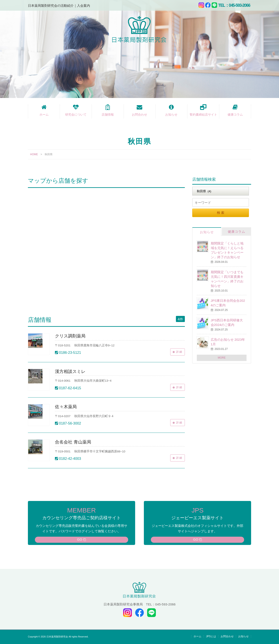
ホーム (44, 115)
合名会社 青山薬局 (73, 442)
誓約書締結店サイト (203, 115)
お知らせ (171, 115)
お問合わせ (139, 115)
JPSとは (211, 636)
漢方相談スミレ (70, 371)
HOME (34, 154)
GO (80, 539)
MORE (222, 358)
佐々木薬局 (66, 407)
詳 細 (178, 352)
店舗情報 (108, 115)
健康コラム (235, 115)
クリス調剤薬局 (70, 336)
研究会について (76, 115)
